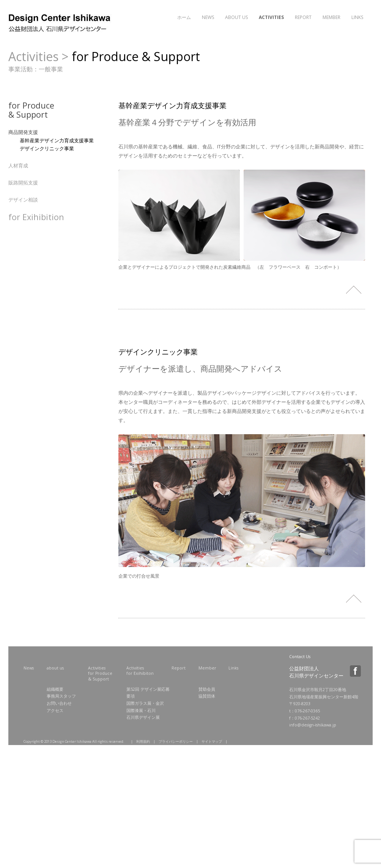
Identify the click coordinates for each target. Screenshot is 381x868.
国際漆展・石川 (141, 710)
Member (331, 17)
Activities (271, 17)
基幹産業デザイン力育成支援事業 (57, 140)
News (208, 17)
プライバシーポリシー (176, 741)
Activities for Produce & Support (100, 673)
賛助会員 (207, 689)
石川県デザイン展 (143, 717)
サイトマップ (212, 741)
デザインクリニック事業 (47, 148)
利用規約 (143, 741)
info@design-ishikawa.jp (313, 725)
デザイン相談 (23, 200)
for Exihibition (36, 217)
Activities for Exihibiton (140, 671)
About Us (236, 17)
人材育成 (18, 165)
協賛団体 (207, 696)
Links (357, 17)
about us (55, 668)
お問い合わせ (59, 703)
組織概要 (55, 689)
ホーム (184, 17)
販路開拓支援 (23, 183)
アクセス (55, 710)
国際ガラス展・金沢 (145, 703)
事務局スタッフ (61, 696)
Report (303, 17)
